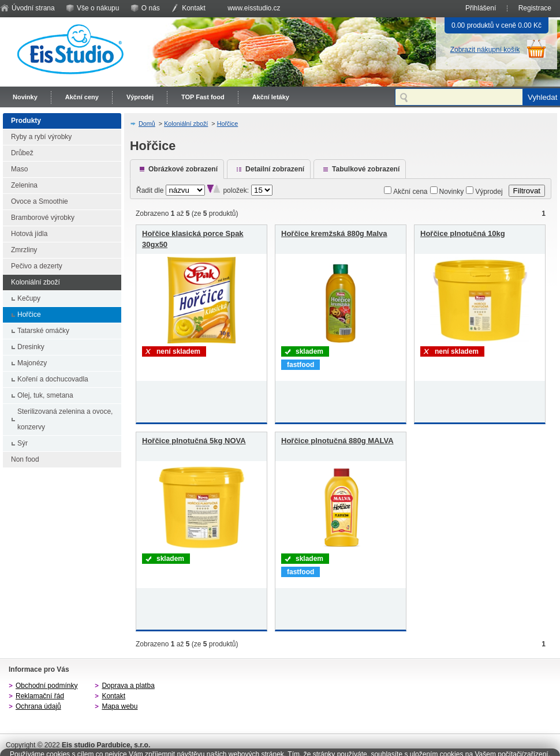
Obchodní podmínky (46, 686)
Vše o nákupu (98, 8)
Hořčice (29, 315)
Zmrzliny (24, 250)
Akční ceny (82, 97)
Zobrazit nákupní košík (485, 50)
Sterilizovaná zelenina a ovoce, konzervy (65, 419)
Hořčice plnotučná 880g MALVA (337, 441)
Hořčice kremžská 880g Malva (334, 233)
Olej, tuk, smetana (45, 395)
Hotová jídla (29, 234)
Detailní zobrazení (275, 169)
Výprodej (140, 97)
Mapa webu (120, 706)
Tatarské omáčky (43, 331)
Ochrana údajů (38, 706)
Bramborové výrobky (43, 218)
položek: (236, 190)
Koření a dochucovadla (53, 379)
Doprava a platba (128, 686)
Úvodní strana (33, 8)
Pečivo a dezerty (37, 266)
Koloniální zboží (36, 282)
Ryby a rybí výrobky (41, 137)
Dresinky (31, 347)
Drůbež (22, 153)
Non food (25, 459)
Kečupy (29, 298)
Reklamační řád (40, 696)
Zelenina (24, 185)
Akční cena (410, 192)
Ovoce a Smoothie (40, 201)
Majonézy (32, 363)
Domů (147, 123)
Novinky (25, 97)
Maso (19, 169)
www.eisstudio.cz (254, 8)
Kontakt (194, 8)
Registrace (535, 8)
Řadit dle (150, 190)
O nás (151, 8)
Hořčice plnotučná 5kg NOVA (194, 441)
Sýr (23, 443)
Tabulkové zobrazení (366, 169)
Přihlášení (481, 8)
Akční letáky (271, 97)
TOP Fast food (203, 97)
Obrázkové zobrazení (183, 169)
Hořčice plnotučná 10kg (463, 233)
